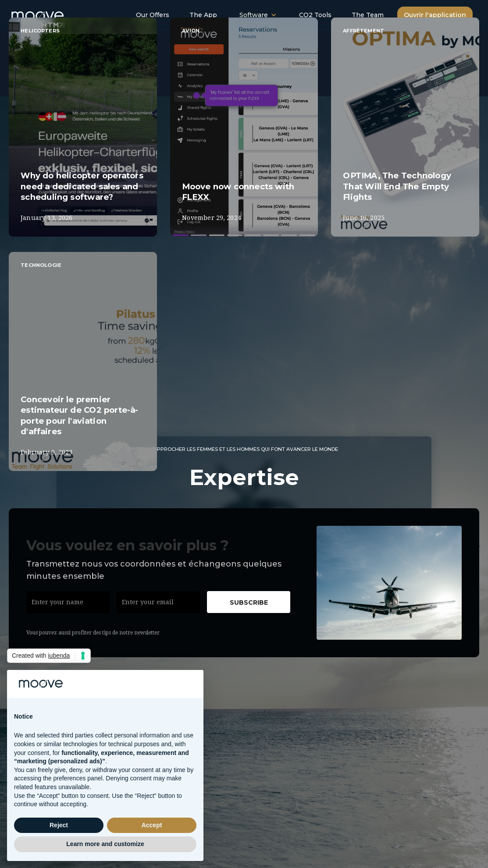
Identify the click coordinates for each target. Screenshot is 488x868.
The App (203, 15)
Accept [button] (152, 825)
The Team (368, 15)
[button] (258, 15)
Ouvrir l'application (435, 15)
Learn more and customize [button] (105, 844)
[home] (47, 13)
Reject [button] (59, 825)
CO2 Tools (315, 15)
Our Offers (153, 15)
